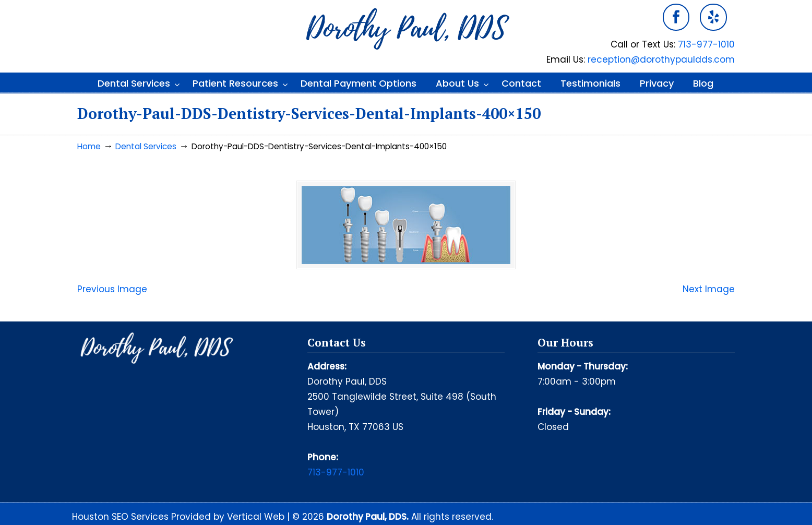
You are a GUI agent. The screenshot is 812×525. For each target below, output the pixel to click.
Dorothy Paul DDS (406, 29)
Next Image (709, 289)
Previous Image (112, 289)
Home (89, 146)
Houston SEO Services (122, 517)
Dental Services (146, 146)
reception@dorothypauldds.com (661, 59)
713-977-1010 (706, 44)
